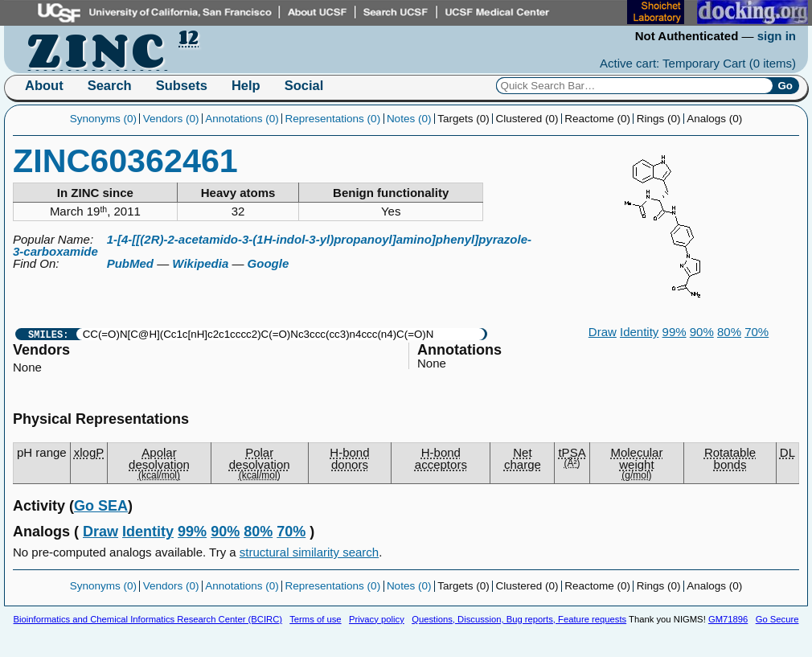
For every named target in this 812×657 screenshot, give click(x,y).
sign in (777, 36)
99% (675, 332)
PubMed (130, 263)
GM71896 (728, 619)
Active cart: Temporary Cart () (698, 63)
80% (729, 332)
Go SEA (101, 506)
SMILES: (48, 334)
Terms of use (315, 619)
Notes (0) (409, 119)
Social (304, 85)
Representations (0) (333, 119)
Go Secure (777, 619)
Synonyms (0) (103, 119)
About (44, 85)
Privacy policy (377, 619)
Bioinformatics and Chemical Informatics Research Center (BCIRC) (148, 619)
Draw (603, 332)
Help (246, 85)
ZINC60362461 (125, 161)
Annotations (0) (242, 119)
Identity (639, 332)
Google (269, 263)
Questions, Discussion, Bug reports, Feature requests (519, 619)
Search (110, 85)
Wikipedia (200, 263)
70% (757, 332)
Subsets (182, 85)
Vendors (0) (171, 119)
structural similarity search (309, 552)
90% (702, 332)
